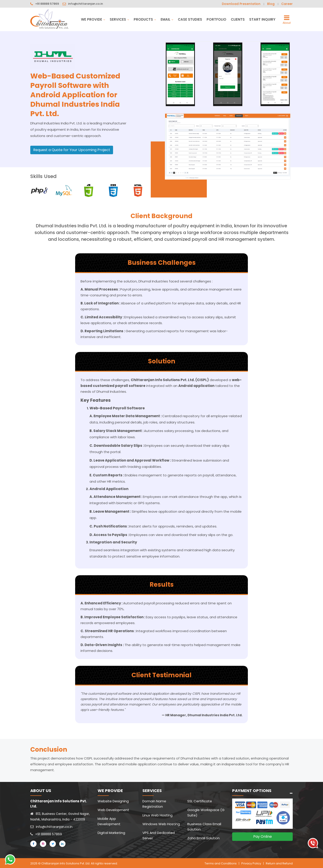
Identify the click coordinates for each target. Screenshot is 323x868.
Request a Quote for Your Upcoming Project (72, 150)
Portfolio (216, 19)
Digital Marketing (111, 833)
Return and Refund (279, 863)
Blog (271, 4)
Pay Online (263, 837)
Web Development (113, 810)
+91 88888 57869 (47, 4)
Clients (238, 19)
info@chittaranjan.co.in (86, 4)
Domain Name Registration (154, 804)
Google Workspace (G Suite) (206, 813)
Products (145, 19)
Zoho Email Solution (203, 838)
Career (287, 4)
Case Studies (190, 19)
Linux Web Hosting (157, 815)
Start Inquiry (262, 19)
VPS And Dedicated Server (159, 835)
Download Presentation (241, 4)
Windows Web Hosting (161, 824)
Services (119, 19)
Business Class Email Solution (204, 827)
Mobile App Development (109, 821)
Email (167, 19)
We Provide (93, 19)
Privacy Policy (251, 863)
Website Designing (113, 801)
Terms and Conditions (221, 863)
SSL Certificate (200, 801)
